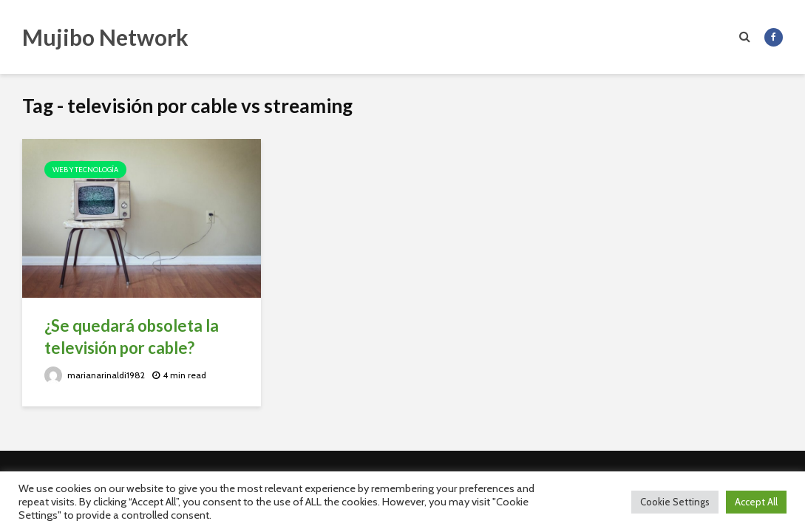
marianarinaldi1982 (95, 375)
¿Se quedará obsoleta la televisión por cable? (132, 337)
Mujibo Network (105, 37)
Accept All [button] (756, 502)
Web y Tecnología (85, 170)
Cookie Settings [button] (675, 502)
